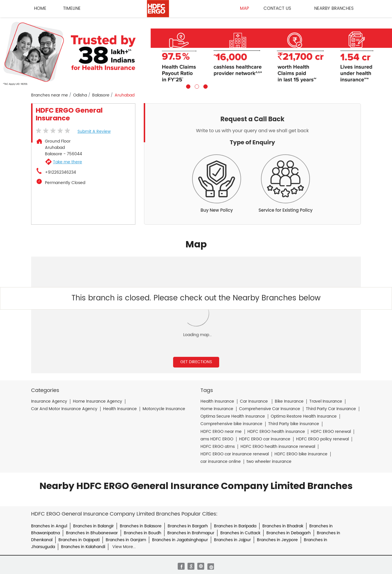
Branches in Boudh (143, 533)
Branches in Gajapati (79, 540)
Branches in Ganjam (126, 540)
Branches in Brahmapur (191, 533)
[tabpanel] (196, 53)
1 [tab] (188, 86)
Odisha (80, 95)
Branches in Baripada (235, 526)
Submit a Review (94, 131)
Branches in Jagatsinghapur (180, 540)
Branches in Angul (49, 526)
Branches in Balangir (93, 526)
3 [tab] (205, 86)
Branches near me (50, 95)
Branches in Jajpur (232, 540)
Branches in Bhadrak (283, 526)
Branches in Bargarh (188, 526)
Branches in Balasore (141, 526)
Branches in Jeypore (277, 540)
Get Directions (196, 362)
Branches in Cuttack (240, 533)
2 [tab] (196, 86)
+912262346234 (60, 173)
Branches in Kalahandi (83, 547)
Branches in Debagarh (289, 533)
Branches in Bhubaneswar (92, 533)
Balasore (101, 95)
